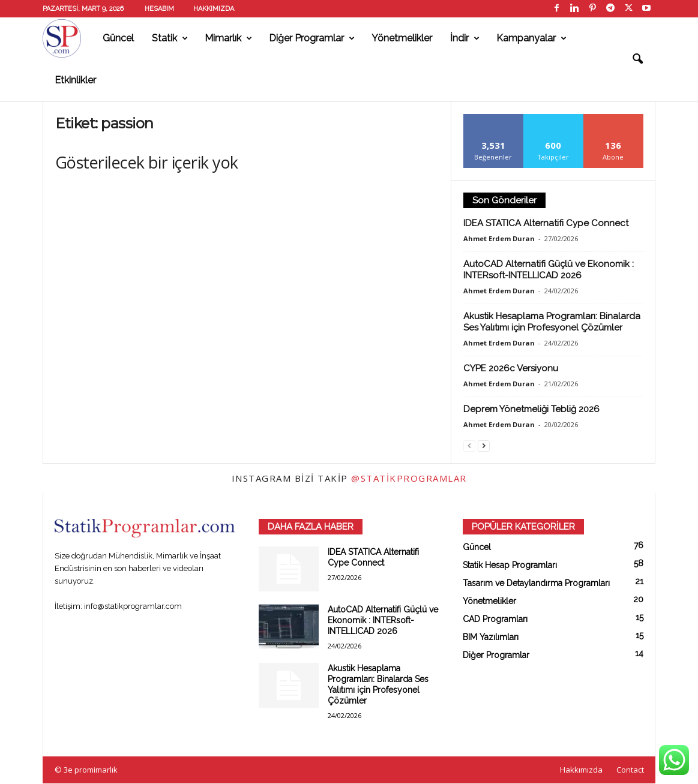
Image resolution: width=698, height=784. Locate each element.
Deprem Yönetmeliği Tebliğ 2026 (531, 409)
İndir (465, 38)
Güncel (118, 38)
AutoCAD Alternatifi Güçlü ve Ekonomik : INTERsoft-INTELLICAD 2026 (549, 270)
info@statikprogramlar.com (133, 606)
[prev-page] (469, 445)
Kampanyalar (531, 38)
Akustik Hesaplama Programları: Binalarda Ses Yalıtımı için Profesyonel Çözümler (552, 322)
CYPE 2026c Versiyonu (511, 368)
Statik (170, 38)
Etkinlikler (75, 80)
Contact (630, 770)
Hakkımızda (214, 9)
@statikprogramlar (409, 478)
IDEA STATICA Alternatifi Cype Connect (546, 223)
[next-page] (484, 445)
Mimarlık (228, 38)
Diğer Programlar (312, 38)
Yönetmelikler (402, 38)
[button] (637, 59)
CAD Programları (495, 619)
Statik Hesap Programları (510, 565)
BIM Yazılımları (491, 637)
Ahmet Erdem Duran (499, 238)
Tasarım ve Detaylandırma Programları (536, 583)
